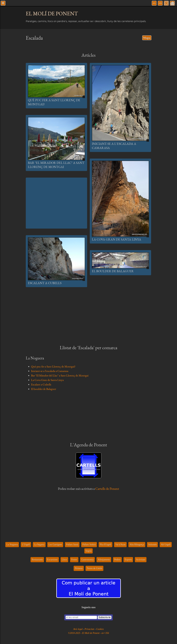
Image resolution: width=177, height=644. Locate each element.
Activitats (141, 560)
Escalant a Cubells (45, 283)
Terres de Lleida (94, 568)
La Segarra (39, 545)
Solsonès (152, 545)
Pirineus (79, 568)
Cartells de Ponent (107, 489)
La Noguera (12, 545)
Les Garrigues (55, 545)
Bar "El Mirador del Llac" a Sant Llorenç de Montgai (56, 165)
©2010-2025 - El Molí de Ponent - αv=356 (89, 633)
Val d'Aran (120, 545)
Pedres (117, 560)
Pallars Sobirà (89, 545)
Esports (128, 560)
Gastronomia (87, 560)
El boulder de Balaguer (113, 271)
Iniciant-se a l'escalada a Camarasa (50, 371)
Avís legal (78, 629)
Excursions (52, 560)
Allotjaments (104, 560)
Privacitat (90, 629)
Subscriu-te (104, 617)
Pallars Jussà (72, 545)
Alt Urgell (166, 545)
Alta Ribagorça (137, 545)
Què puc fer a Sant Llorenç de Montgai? (53, 366)
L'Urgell (26, 545)
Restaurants (37, 560)
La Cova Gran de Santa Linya (117, 239)
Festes (74, 560)
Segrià (89, 551)
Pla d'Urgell (105, 545)
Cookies (100, 629)
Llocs (64, 560)
